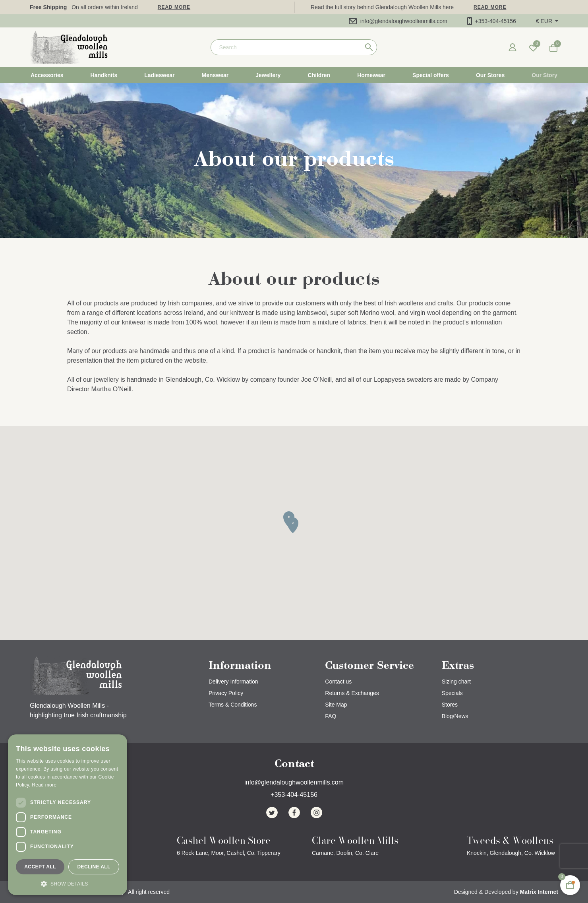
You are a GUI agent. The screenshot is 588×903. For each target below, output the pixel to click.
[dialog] (68, 815)
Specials (452, 693)
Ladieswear (159, 75)
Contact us (338, 682)
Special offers (431, 75)
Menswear (215, 75)
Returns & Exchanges (352, 693)
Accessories (47, 75)
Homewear (371, 75)
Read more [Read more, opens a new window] (44, 785)
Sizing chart (456, 682)
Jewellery (268, 75)
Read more (174, 7)
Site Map (336, 705)
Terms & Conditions (233, 705)
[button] (547, 21)
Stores (450, 705)
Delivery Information (233, 682)
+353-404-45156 (492, 21)
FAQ (331, 716)
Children (319, 75)
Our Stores (490, 75)
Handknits (104, 75)
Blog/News (455, 716)
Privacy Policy (226, 693)
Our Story (544, 75)
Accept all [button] (40, 867)
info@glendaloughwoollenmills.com (398, 21)
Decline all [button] (94, 867)
